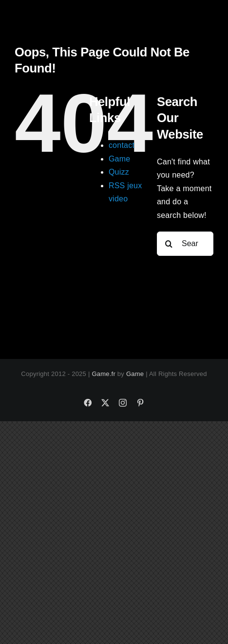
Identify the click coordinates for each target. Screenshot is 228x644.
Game (120, 159)
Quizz (119, 172)
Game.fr (104, 374)
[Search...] (185, 244)
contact (122, 145)
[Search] (169, 244)
